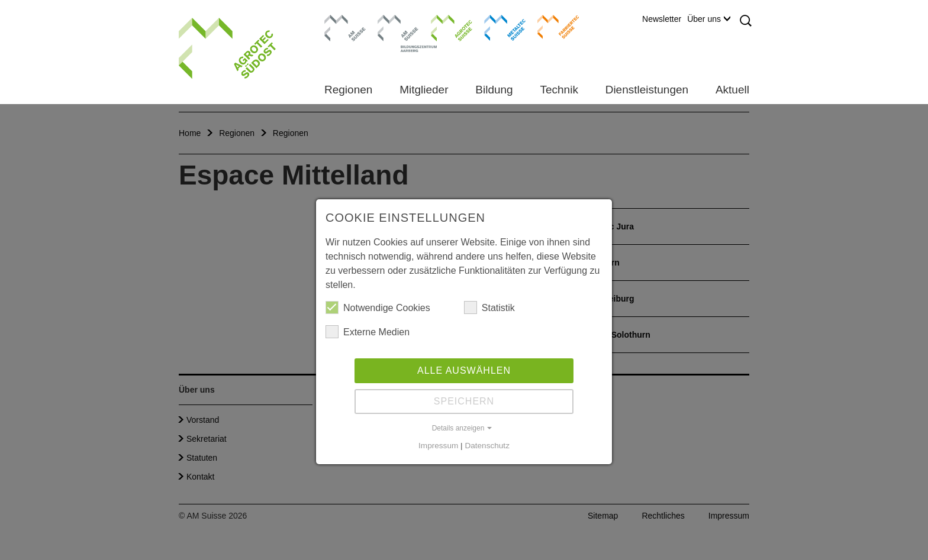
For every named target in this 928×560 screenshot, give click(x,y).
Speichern (464, 401)
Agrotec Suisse (443, 27)
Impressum (438, 446)
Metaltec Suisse (497, 27)
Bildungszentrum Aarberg (398, 27)
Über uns (709, 19)
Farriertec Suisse (552, 27)
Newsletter (662, 19)
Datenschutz (487, 446)
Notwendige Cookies (378, 307)
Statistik (489, 307)
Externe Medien (368, 332)
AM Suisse (341, 21)
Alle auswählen (464, 370)
